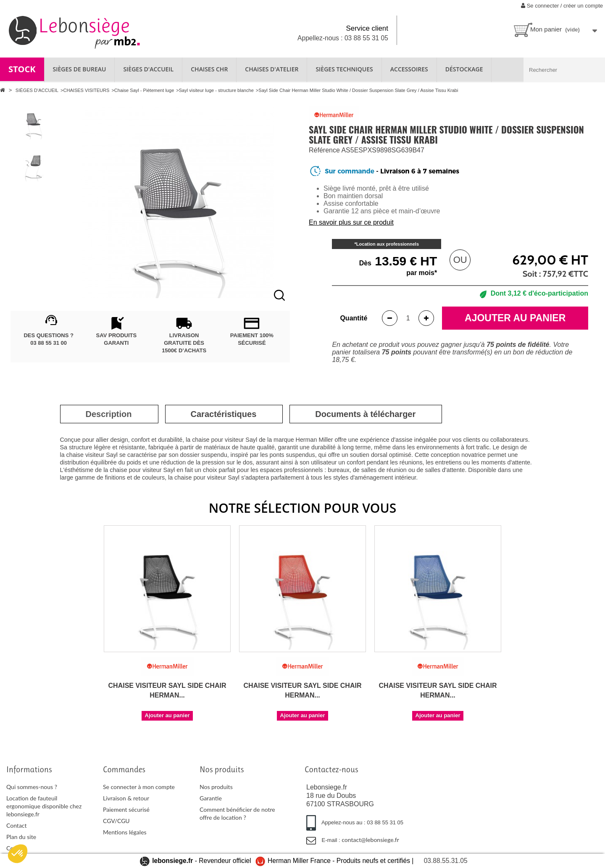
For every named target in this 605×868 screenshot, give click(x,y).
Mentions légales (125, 832)
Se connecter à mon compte (139, 787)
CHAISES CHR (209, 69)
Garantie (211, 798)
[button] (18, 854)
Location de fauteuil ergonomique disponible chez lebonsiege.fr (44, 806)
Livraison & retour (126, 798)
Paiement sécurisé (126, 809)
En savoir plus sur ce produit (351, 222)
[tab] (109, 414)
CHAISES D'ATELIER (272, 69)
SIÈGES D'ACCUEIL (148, 69)
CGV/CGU (116, 821)
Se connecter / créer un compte (562, 6)
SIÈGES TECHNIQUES (344, 69)
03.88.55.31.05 (446, 861)
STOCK (22, 69)
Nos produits (216, 787)
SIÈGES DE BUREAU (80, 69)
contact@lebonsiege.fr (370, 840)
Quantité (354, 318)
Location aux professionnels (388, 244)
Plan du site (21, 837)
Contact (17, 825)
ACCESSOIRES (409, 69)
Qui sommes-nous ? (32, 787)
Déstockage (464, 69)
